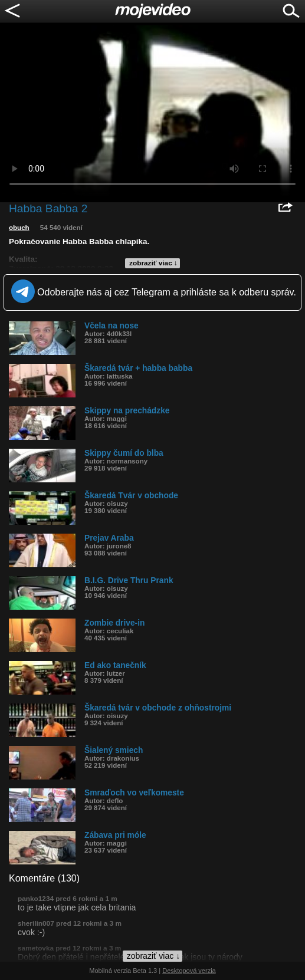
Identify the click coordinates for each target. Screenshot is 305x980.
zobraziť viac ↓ (153, 263)
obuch (19, 228)
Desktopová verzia (189, 971)
